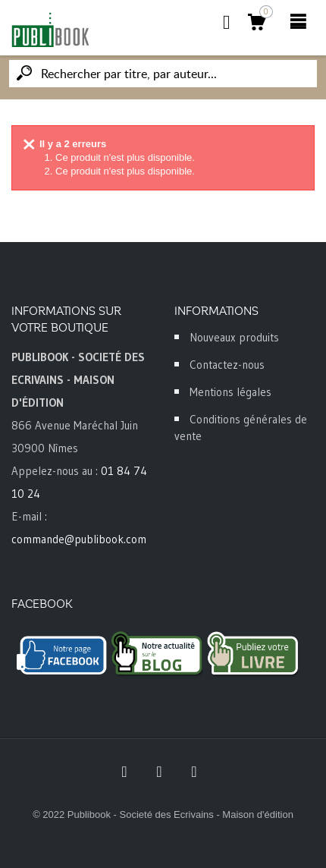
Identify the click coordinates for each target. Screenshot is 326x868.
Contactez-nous (227, 365)
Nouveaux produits (234, 337)
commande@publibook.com (79, 539)
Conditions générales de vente (241, 428)
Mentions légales (230, 392)
